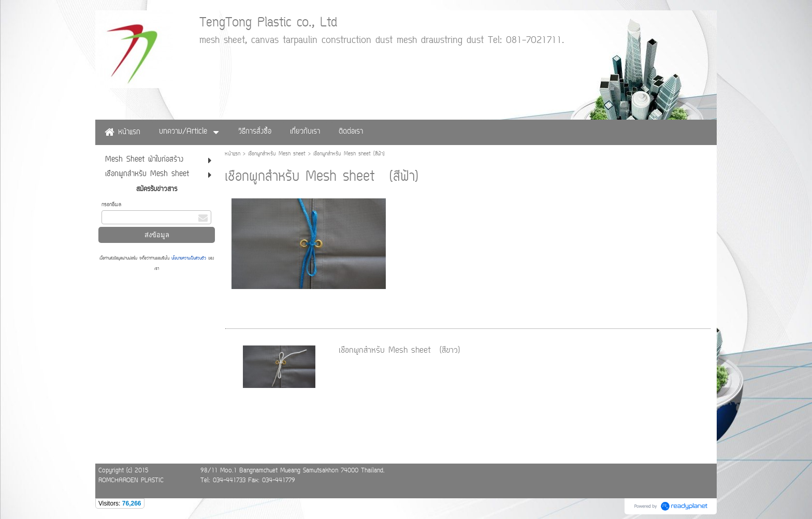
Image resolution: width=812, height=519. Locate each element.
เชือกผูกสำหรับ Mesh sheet (277, 154)
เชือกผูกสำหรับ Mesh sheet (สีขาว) (399, 351)
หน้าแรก (233, 154)
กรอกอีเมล (111, 205)
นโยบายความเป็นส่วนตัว (189, 258)
